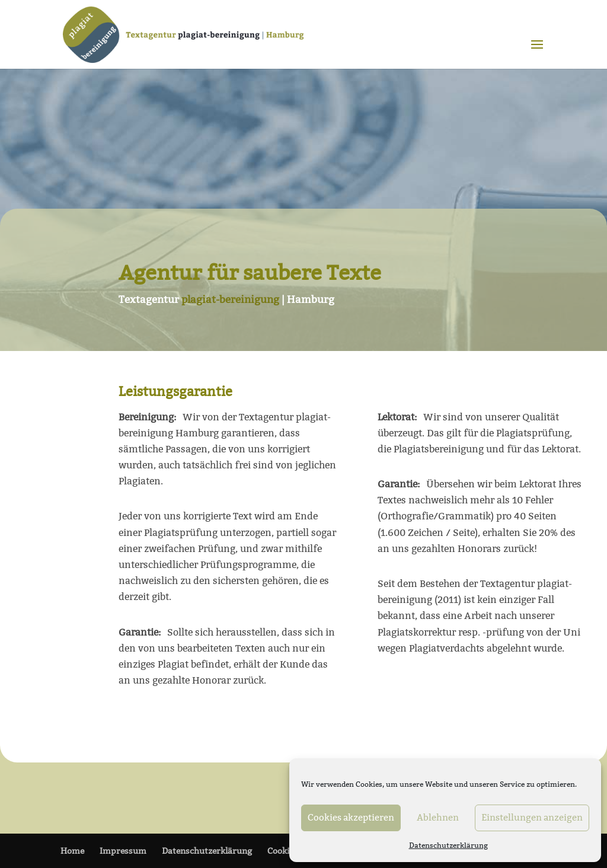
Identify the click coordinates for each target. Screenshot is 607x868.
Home (72, 851)
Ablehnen (438, 817)
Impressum (123, 851)
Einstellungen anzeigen (532, 817)
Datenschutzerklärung (448, 845)
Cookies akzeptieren (351, 817)
